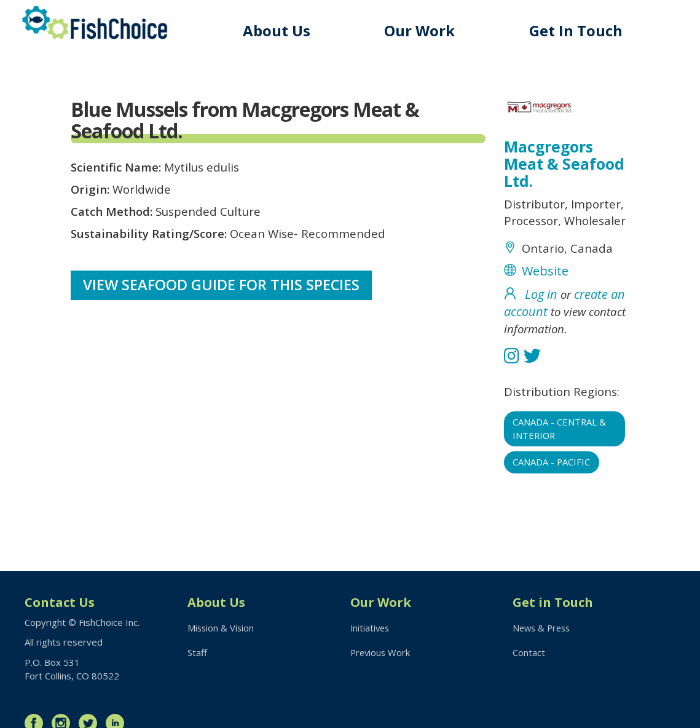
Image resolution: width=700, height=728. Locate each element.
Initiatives (371, 628)
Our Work (423, 30)
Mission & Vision (222, 628)
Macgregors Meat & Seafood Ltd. (565, 165)
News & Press (543, 628)
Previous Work (381, 653)
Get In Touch (578, 30)
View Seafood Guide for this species (222, 294)
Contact (529, 653)
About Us (281, 30)
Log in (541, 318)
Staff (197, 653)
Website (545, 294)
